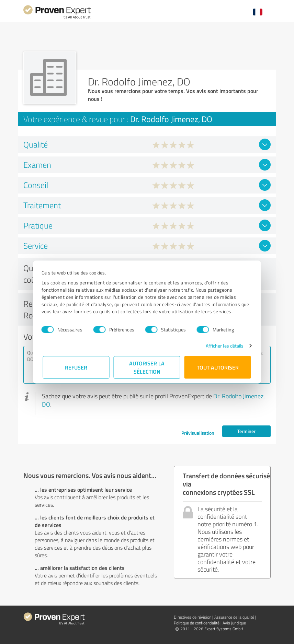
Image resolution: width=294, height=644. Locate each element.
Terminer (246, 431)
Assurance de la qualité (234, 617)
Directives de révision (193, 617)
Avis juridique (234, 623)
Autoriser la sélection (147, 367)
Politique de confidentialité (197, 623)
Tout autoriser (218, 367)
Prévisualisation (198, 433)
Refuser (76, 367)
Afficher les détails (223, 346)
